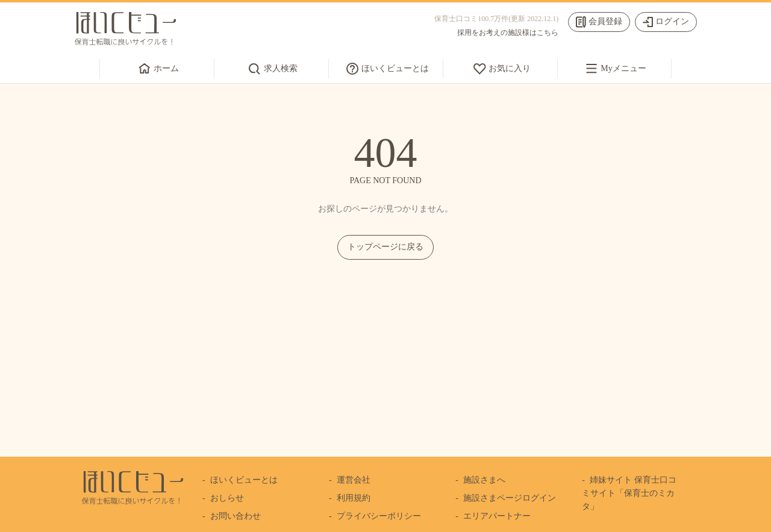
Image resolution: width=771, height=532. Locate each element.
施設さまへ (484, 480)
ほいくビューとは (244, 480)
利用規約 (354, 498)
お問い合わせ (236, 516)
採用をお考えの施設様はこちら (508, 33)
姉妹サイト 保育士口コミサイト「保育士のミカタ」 (629, 493)
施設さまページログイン (510, 498)
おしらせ (227, 498)
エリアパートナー (497, 516)
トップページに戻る (385, 247)
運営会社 (354, 480)
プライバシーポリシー (379, 516)
